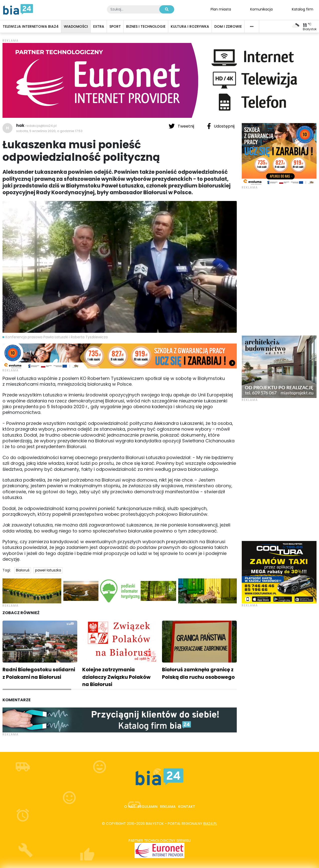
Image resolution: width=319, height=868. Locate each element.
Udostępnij (221, 126)
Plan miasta (221, 9)
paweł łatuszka (48, 570)
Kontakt (187, 807)
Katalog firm (303, 9)
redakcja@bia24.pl (41, 126)
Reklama (168, 807)
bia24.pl (210, 824)
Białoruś (23, 570)
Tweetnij (182, 126)
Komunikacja (261, 9)
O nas (130, 807)
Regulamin (148, 807)
